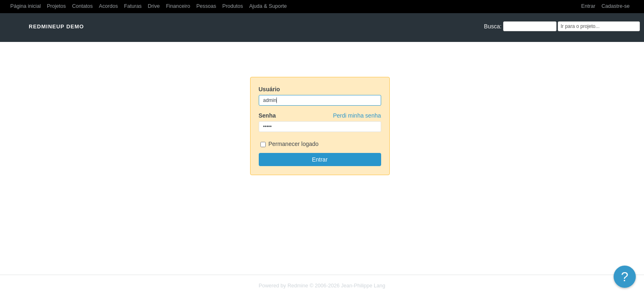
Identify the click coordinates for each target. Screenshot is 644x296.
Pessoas (206, 6)
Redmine (298, 286)
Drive (154, 6)
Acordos (108, 6)
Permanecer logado (290, 145)
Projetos (56, 6)
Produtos (232, 6)
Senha (320, 116)
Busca (492, 26)
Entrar (588, 6)
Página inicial (25, 6)
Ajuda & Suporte (268, 6)
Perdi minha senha (357, 116)
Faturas (133, 6)
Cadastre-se (615, 6)
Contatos (82, 6)
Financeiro (178, 6)
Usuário (269, 89)
